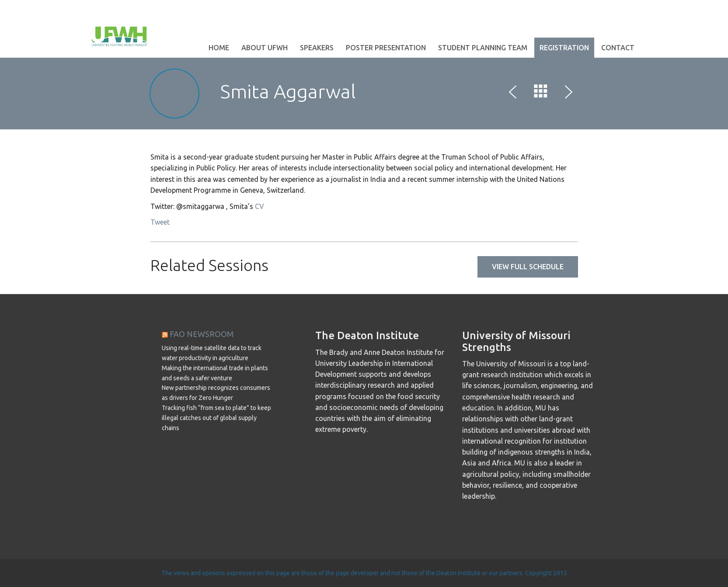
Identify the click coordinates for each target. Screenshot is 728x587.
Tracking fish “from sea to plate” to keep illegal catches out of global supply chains (216, 418)
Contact (618, 48)
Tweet (160, 222)
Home (219, 48)
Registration (564, 48)
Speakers (317, 48)
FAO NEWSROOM (202, 334)
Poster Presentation (386, 48)
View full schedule (528, 267)
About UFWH (265, 48)
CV (260, 206)
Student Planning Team (483, 48)
